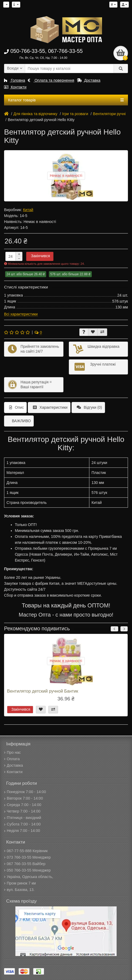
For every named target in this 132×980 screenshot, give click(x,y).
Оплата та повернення (51, 80)
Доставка (89, 80)
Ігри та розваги (75, 114)
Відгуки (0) (89, 407)
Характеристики (50, 407)
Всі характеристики (21, 314)
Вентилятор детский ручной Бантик (43, 691)
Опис (16, 407)
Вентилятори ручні (109, 114)
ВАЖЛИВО (21, 421)
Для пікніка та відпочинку (35, 114)
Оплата (12, 759)
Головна (15, 80)
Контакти (15, 87)
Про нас (12, 752)
